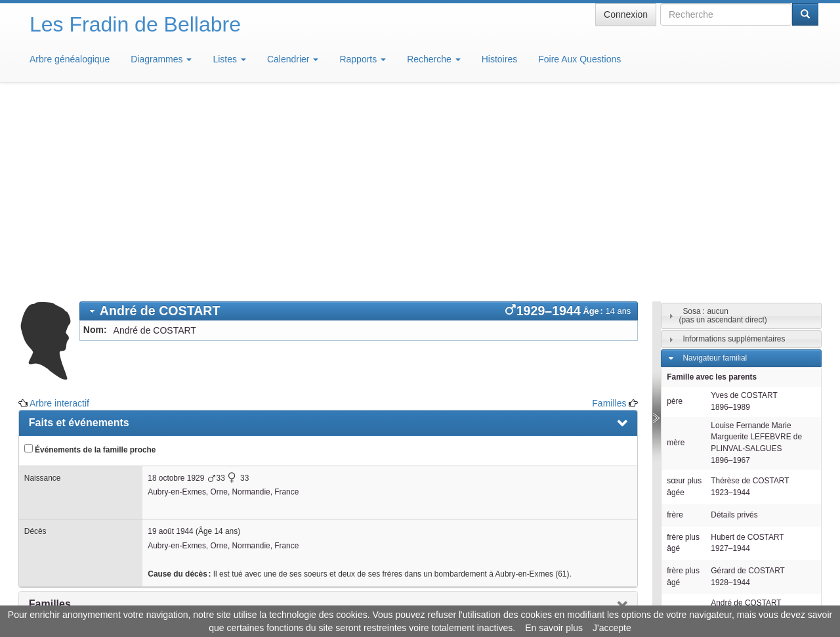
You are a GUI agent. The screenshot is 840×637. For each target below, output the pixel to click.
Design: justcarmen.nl (780, 562)
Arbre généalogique (70, 59)
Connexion (626, 14)
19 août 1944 (170, 338)
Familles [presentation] (50, 411)
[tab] (359, 118)
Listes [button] (229, 59)
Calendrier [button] (293, 59)
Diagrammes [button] (161, 59)
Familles (609, 210)
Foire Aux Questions (579, 59)
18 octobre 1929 (176, 285)
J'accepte (612, 628)
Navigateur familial (715, 165)
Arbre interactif (59, 210)
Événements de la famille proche (90, 256)
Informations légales (365, 598)
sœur (676, 442)
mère (676, 250)
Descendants (705, 464)
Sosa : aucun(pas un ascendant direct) (723, 122)
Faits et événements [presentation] (79, 230)
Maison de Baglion (478, 598)
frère (675, 322)
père (675, 208)
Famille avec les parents (712, 184)
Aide (423, 598)
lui (678, 416)
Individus (698, 483)
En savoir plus (554, 628)
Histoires (499, 59)
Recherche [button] (434, 59)
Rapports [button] (363, 59)
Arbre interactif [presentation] (67, 440)
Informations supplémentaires (734, 146)
